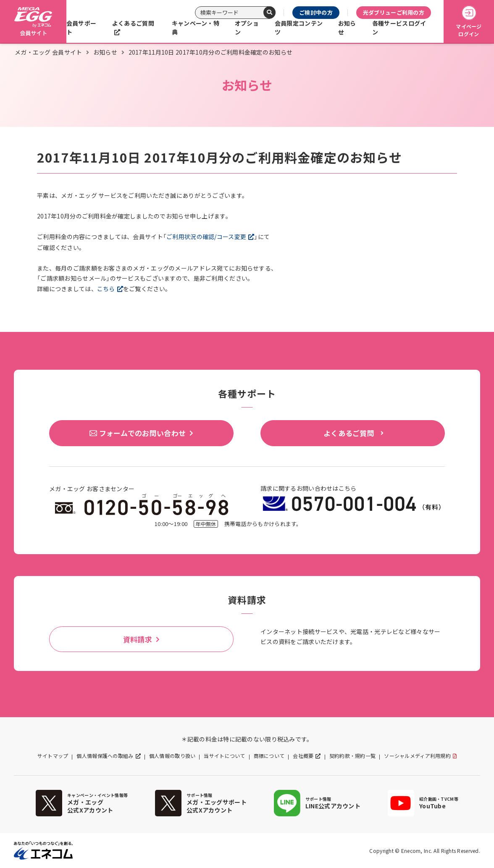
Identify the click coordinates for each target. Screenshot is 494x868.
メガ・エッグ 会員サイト (48, 52)
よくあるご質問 (133, 23)
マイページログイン (469, 22)
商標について (269, 756)
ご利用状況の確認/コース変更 (206, 237)
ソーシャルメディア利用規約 (417, 756)
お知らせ (347, 28)
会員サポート (81, 28)
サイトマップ (53, 756)
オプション (247, 28)
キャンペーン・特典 (196, 28)
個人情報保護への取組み (105, 756)
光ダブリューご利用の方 (394, 12)
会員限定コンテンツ (299, 28)
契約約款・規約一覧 (353, 756)
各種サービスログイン (399, 28)
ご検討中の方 (316, 12)
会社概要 (303, 756)
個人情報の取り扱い (172, 756)
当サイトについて (224, 756)
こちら (106, 289)
